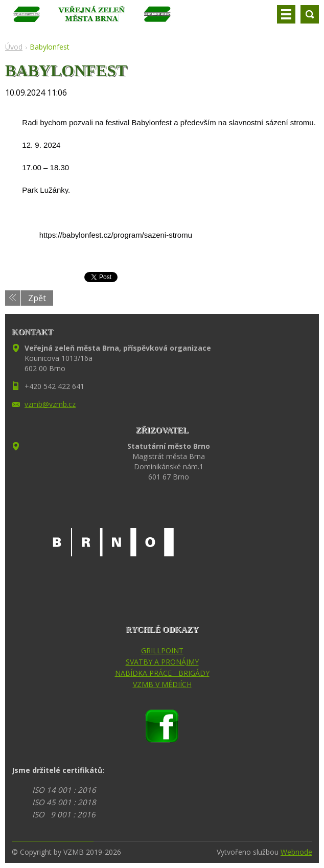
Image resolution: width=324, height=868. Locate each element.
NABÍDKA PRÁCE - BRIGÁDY (162, 673)
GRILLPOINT (162, 650)
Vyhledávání (310, 14)
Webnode (296, 852)
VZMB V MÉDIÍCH (162, 684)
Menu (286, 14)
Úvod (14, 47)
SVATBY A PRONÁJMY (162, 662)
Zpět (37, 298)
